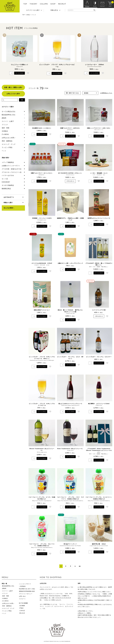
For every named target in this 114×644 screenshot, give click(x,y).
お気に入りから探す (13, 94)
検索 (22, 100)
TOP (25, 4)
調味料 (4, 118)
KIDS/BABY (6, 182)
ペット (4, 151)
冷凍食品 (5, 131)
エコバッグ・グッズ (9, 144)
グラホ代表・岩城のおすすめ (12, 169)
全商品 (28, 15)
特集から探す (8, 203)
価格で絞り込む (72, 93)
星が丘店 (22, 613)
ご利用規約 (22, 586)
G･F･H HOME (23, 603)
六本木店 (22, 611)
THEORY (33, 4)
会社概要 (22, 606)
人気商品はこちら (106, 93)
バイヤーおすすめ (8, 175)
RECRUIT (62, 4)
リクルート (22, 599)
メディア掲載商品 (8, 162)
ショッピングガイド (25, 584)
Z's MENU (5, 134)
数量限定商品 (6, 189)
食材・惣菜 (6, 128)
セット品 (5, 179)
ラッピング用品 (7, 147)
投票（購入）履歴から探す (13, 87)
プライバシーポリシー (26, 594)
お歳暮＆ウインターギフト (11, 166)
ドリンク (5, 125)
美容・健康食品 (7, 141)
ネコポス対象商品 (8, 185)
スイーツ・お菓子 (8, 121)
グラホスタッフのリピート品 (12, 172)
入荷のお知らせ (70, 181)
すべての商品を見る (9, 112)
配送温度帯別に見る (9, 115)
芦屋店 (22, 608)
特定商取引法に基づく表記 (27, 589)
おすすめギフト (9, 197)
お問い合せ (22, 596)
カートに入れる (20, 73)
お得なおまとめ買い (9, 138)
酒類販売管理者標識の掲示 (27, 591)
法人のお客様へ (9, 208)
